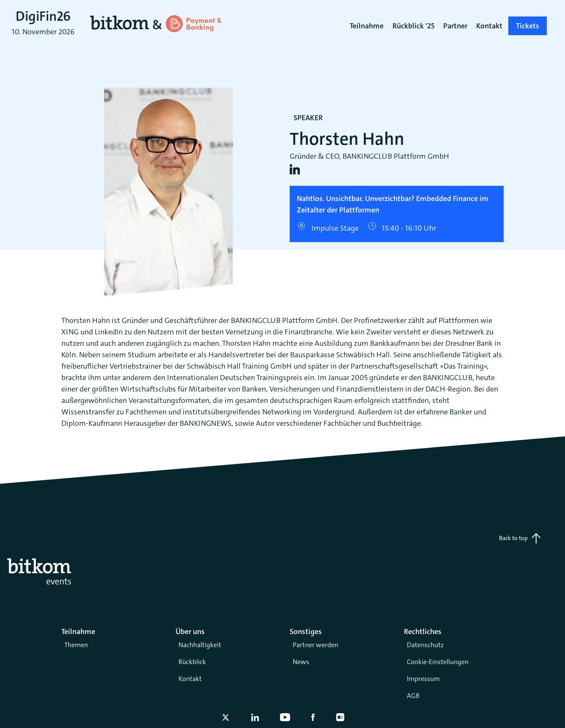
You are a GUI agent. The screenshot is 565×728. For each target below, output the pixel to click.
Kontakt (190, 679)
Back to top (520, 538)
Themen (76, 645)
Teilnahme (367, 26)
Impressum (423, 679)
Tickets (528, 26)
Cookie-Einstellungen (438, 662)
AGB (413, 696)
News (301, 662)
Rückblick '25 (413, 26)
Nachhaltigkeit (200, 645)
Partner (455, 26)
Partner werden (315, 645)
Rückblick (192, 662)
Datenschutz (425, 645)
